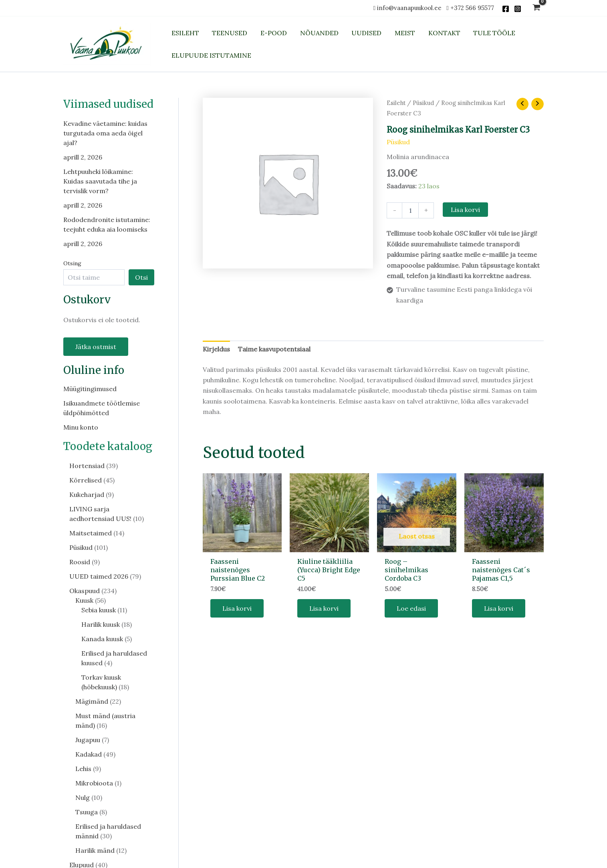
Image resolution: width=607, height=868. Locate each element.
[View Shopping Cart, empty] (537, 8)
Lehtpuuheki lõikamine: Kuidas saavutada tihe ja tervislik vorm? (100, 181)
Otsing (72, 263)
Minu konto (81, 427)
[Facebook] (506, 9)
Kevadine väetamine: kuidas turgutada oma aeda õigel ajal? (105, 133)
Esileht (396, 103)
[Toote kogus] (410, 210)
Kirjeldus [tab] (216, 349)
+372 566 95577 (472, 8)
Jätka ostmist (96, 347)
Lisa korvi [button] (237, 608)
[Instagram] (518, 9)
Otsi (141, 277)
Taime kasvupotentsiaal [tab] (274, 349)
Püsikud (423, 103)
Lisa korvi (465, 210)
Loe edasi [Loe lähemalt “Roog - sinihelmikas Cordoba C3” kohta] (411, 608)
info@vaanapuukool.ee (411, 8)
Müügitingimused (90, 389)
